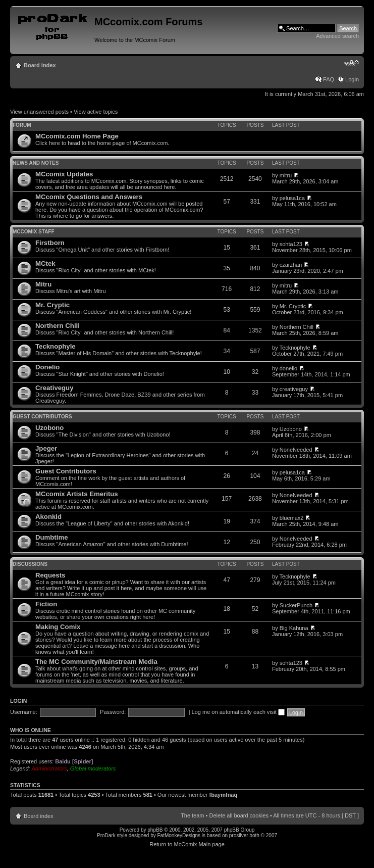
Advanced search (337, 36)
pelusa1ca (292, 198)
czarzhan (291, 265)
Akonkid (48, 517)
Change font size (352, 63)
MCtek (45, 263)
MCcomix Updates (64, 174)
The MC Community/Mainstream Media (96, 662)
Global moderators (93, 768)
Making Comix (58, 627)
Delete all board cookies (238, 815)
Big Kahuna (294, 628)
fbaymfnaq (224, 795)
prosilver (239, 835)
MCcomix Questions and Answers (89, 197)
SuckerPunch (296, 605)
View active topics (96, 112)
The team (192, 815)
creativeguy (294, 389)
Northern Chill (58, 326)
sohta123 (291, 244)
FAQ (329, 79)
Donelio (47, 367)
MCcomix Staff (34, 232)
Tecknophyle (56, 346)
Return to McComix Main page (187, 844)
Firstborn (50, 243)
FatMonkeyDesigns (179, 835)
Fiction (46, 604)
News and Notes (36, 163)
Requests (50, 575)
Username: (24, 712)
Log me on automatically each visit (238, 712)
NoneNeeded (296, 450)
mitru (286, 175)
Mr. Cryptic (52, 305)
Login (352, 79)
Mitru (43, 284)
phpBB (155, 830)
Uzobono (49, 428)
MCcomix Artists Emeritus (77, 494)
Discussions (30, 564)
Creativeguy (55, 388)
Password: (113, 712)
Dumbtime (51, 537)
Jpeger (46, 448)
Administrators (49, 768)
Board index (40, 65)
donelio (288, 368)
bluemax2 (292, 518)
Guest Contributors (42, 417)
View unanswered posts (39, 112)
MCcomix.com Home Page (77, 136)
